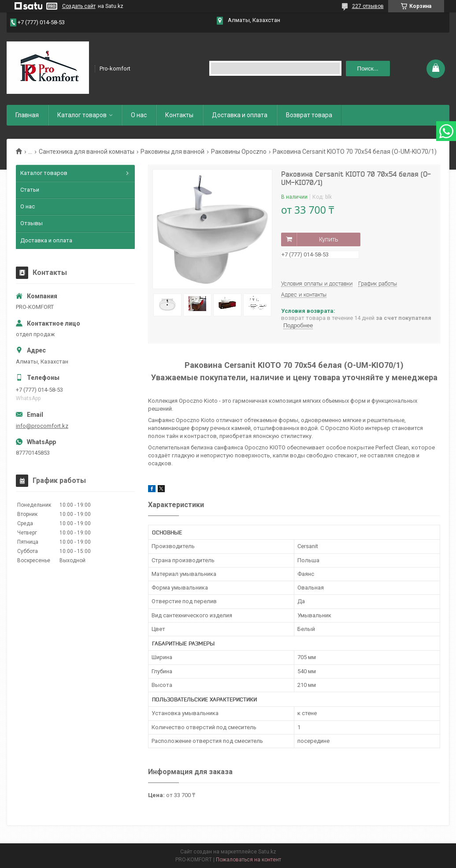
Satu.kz (267, 852)
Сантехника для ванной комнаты (87, 152)
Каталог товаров (82, 115)
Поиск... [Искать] (368, 69)
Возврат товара (309, 115)
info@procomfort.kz (42, 426)
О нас (139, 115)
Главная (27, 115)
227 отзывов (368, 6)
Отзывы (32, 223)
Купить (328, 239)
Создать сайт (79, 6)
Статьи (30, 190)
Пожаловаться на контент (248, 860)
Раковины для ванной (172, 152)
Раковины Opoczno (239, 152)
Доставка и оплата (240, 115)
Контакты (179, 115)
